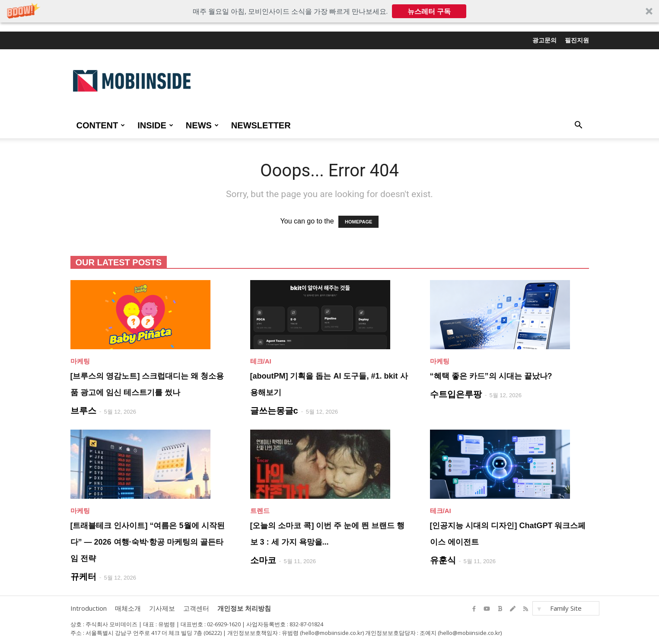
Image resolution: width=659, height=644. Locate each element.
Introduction (89, 608)
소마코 (263, 560)
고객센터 (196, 608)
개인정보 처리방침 (244, 608)
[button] (329, 11)
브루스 (83, 411)
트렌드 (260, 511)
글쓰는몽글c (274, 411)
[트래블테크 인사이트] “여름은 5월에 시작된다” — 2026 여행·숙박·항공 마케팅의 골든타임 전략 (148, 542)
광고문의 (544, 40)
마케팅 (80, 361)
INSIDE (155, 125)
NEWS (202, 125)
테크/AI (261, 361)
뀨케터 (83, 577)
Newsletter (261, 125)
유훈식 (443, 560)
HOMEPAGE (358, 222)
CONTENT (101, 125)
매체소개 (128, 608)
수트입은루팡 (456, 394)
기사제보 (162, 608)
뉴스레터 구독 (429, 11)
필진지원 (577, 40)
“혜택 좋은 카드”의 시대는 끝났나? (491, 376)
